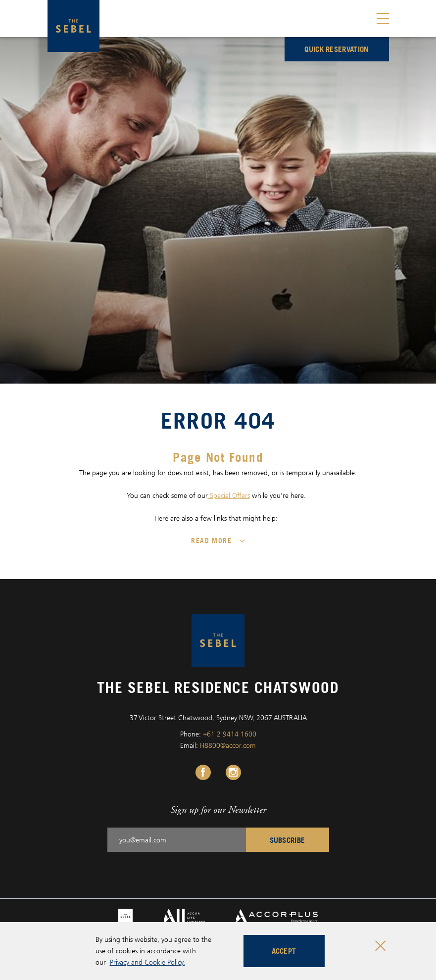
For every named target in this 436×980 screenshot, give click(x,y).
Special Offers (229, 495)
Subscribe (288, 840)
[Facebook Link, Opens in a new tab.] (203, 772)
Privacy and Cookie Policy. (147, 962)
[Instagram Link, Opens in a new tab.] (233, 772)
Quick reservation (337, 49)
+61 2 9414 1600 (230, 734)
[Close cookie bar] (380, 946)
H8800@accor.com (228, 745)
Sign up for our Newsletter (218, 809)
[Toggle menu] (383, 19)
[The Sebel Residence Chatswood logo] (73, 26)
